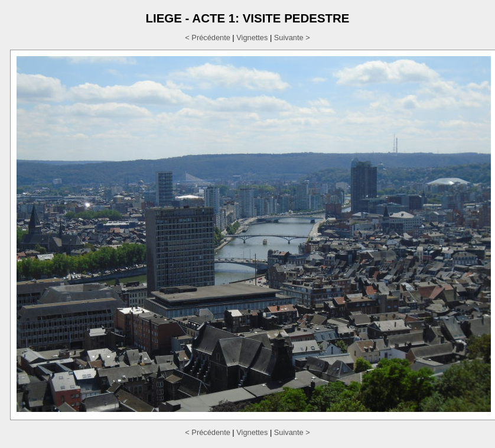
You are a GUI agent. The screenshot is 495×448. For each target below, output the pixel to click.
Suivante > (292, 38)
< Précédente (207, 38)
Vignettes (252, 38)
